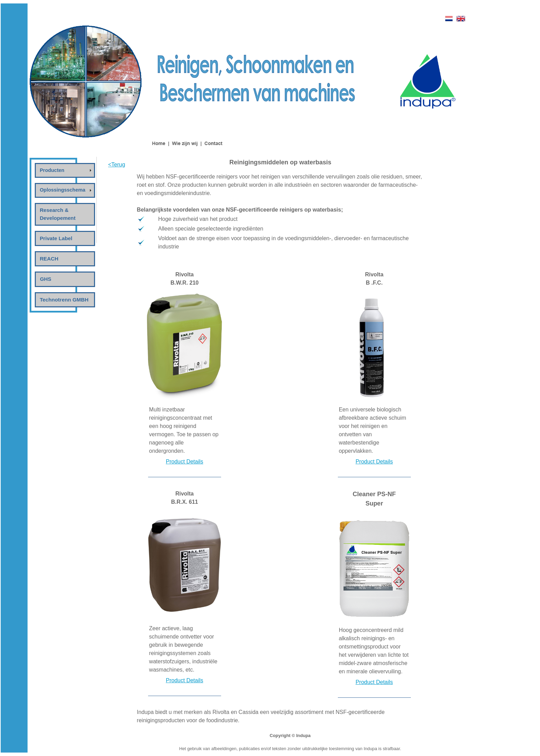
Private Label (56, 238)
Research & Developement (58, 214)
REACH (49, 259)
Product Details (185, 462)
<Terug (117, 165)
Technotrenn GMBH (64, 300)
